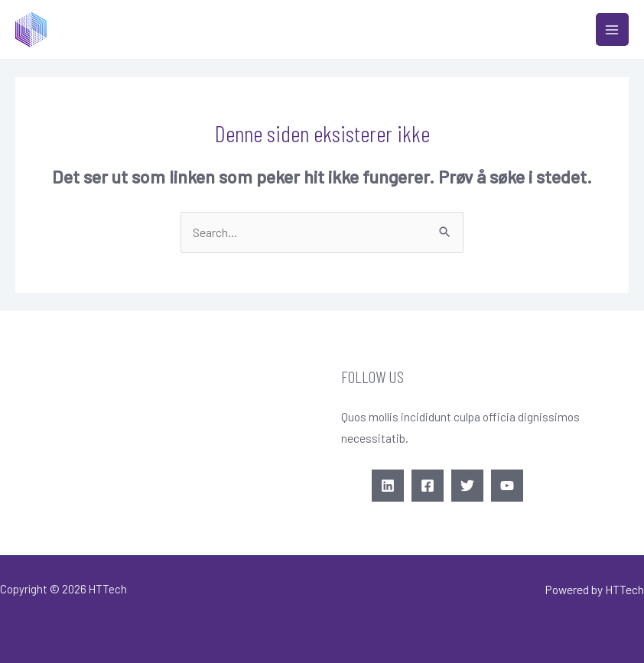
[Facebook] (428, 486)
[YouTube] (507, 486)
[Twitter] (467, 486)
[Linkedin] (388, 486)
